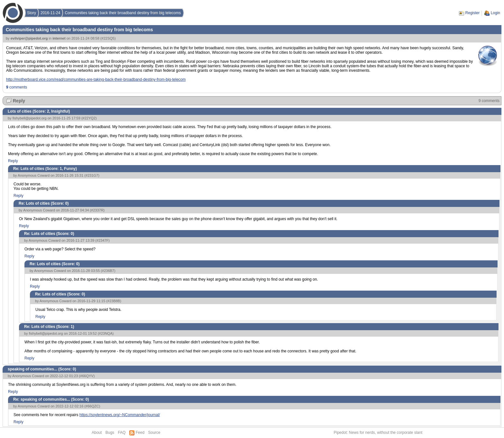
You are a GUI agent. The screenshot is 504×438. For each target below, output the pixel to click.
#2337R (97, 210)
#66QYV (87, 376)
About (97, 433)
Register (473, 13)
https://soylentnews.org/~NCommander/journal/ (120, 415)
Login (495, 13)
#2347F (102, 240)
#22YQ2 (89, 118)
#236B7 (108, 271)
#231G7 (92, 175)
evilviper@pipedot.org (29, 38)
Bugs (110, 433)
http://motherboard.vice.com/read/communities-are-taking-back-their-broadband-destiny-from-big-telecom (96, 79)
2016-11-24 (50, 13)
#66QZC (92, 406)
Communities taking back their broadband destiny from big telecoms (123, 13)
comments (17, 87)
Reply (19, 101)
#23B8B (114, 301)
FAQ (122, 433)
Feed (140, 433)
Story (32, 13)
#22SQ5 (108, 38)
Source (154, 433)
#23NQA (106, 333)
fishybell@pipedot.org (30, 118)
